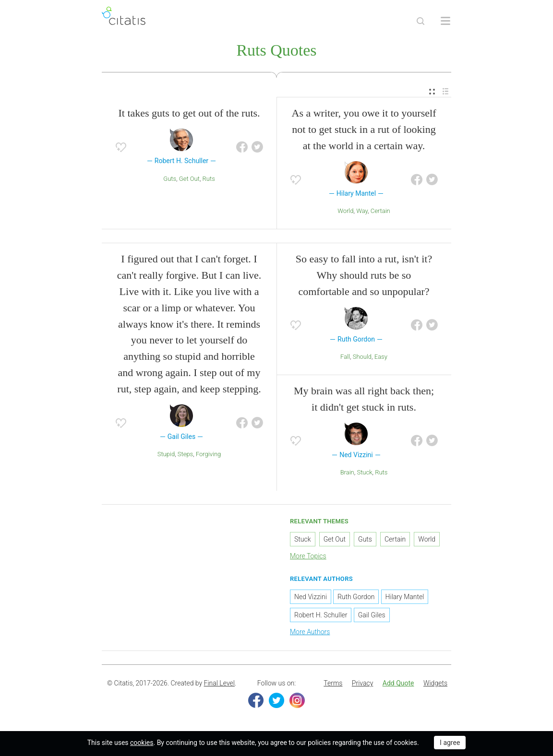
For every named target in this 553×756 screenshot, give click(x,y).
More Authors (310, 632)
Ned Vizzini (311, 597)
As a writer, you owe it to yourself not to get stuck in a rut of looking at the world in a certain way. (364, 129)
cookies (142, 743)
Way (362, 211)
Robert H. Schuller (321, 615)
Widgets (435, 683)
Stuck (364, 472)
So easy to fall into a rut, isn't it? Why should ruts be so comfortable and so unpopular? (364, 275)
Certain (380, 211)
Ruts (209, 179)
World (345, 211)
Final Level (219, 683)
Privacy (362, 683)
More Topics (308, 556)
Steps (185, 454)
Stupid (166, 454)
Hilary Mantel (405, 597)
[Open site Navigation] (445, 21)
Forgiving (208, 454)
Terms (333, 683)
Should (362, 357)
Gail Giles (372, 615)
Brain (347, 472)
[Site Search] (421, 21)
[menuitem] (432, 92)
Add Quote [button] (398, 683)
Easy (381, 357)
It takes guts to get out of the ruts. (189, 113)
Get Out (189, 179)
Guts (170, 179)
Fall (345, 357)
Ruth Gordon (356, 597)
